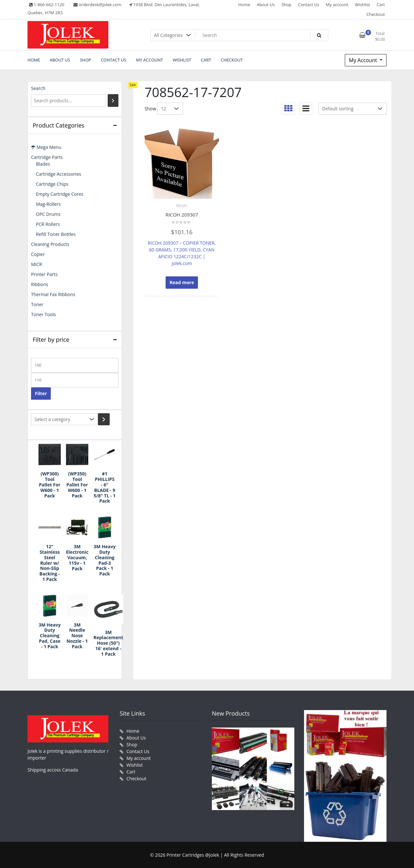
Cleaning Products (50, 244)
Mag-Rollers (48, 204)
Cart (381, 5)
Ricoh (182, 206)
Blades (43, 164)
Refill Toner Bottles (56, 234)
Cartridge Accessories (59, 174)
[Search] (113, 100)
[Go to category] (104, 419)
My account (337, 5)
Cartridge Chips (52, 184)
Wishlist (362, 5)
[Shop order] (353, 109)
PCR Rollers (48, 224)
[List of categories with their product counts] (65, 419)
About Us (266, 5)
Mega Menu (46, 147)
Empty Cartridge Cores (60, 194)
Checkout (376, 14)
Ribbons (40, 284)
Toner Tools (44, 314)
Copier (38, 254)
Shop (286, 5)
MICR (37, 264)
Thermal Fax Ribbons (53, 294)
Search (38, 88)
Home (244, 5)
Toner (37, 304)
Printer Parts (44, 274)
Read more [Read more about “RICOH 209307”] (182, 282)
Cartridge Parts (47, 157)
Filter (41, 393)
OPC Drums (48, 214)
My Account (364, 60)
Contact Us (309, 5)
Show (150, 109)
